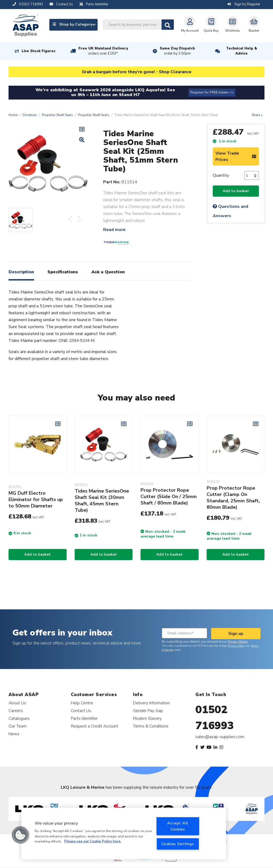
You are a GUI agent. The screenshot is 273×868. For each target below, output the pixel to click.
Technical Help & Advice (242, 51)
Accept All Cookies (178, 826)
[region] (124, 834)
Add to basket (236, 191)
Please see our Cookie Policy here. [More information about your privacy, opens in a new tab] (93, 841)
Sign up (236, 634)
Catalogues (19, 718)
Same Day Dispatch (177, 51)
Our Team (17, 726)
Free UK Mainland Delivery (103, 51)
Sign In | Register (244, 4)
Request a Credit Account (95, 726)
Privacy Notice (238, 642)
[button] (21, 835)
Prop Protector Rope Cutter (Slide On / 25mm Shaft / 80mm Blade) (169, 497)
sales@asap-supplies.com (220, 737)
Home (13, 115)
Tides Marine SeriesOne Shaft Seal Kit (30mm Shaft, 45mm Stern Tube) (102, 501)
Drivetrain (30, 115)
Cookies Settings (178, 844)
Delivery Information (151, 703)
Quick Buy (211, 24)
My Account (190, 24)
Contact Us (81, 711)
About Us (17, 703)
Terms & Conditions (151, 726)
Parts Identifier (84, 718)
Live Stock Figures (39, 51)
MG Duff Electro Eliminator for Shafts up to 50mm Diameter (36, 499)
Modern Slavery (147, 718)
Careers (16, 711)
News (14, 734)
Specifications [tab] (63, 272)
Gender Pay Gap (148, 711)
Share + (257, 115)
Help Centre (82, 703)
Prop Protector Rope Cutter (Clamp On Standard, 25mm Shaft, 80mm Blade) (233, 498)
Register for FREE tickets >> (212, 92)
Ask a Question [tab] (108, 272)
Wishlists (233, 24)
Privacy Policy (236, 646)
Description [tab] (21, 272)
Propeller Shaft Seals (57, 115)
